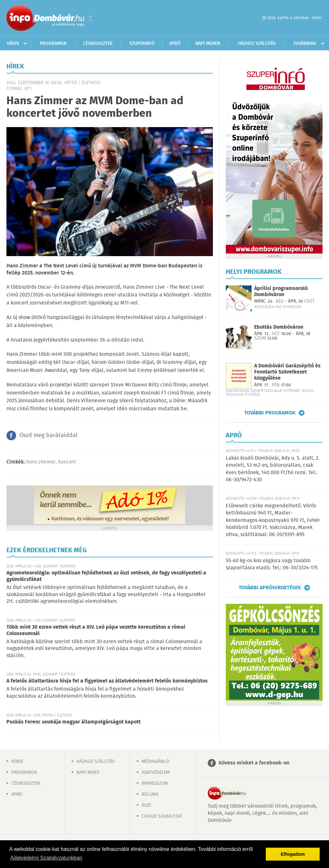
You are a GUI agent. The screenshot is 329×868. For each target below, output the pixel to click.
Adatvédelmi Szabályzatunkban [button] (46, 858)
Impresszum (155, 783)
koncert (67, 462)
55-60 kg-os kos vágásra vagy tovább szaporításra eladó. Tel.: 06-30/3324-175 (272, 564)
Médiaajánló (155, 762)
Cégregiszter (98, 44)
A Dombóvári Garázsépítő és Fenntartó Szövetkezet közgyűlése (287, 372)
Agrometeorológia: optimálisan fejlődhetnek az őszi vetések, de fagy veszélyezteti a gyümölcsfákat (106, 576)
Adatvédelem (156, 773)
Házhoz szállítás (257, 44)
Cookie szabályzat (162, 816)
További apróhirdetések (270, 588)
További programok (270, 413)
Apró (175, 44)
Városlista (90, 18)
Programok (53, 44)
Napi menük (208, 44)
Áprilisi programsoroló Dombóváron (281, 292)
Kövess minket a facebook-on (254, 763)
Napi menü (88, 773)
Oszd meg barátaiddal (48, 435)
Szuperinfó (142, 44)
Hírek (13, 44)
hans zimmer (41, 462)
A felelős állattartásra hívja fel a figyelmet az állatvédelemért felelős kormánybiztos (107, 681)
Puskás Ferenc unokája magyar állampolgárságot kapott (74, 722)
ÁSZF (146, 805)
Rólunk (150, 794)
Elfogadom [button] (293, 854)
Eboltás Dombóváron (279, 327)
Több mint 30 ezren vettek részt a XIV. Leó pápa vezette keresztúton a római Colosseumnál (96, 630)
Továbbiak (305, 44)
